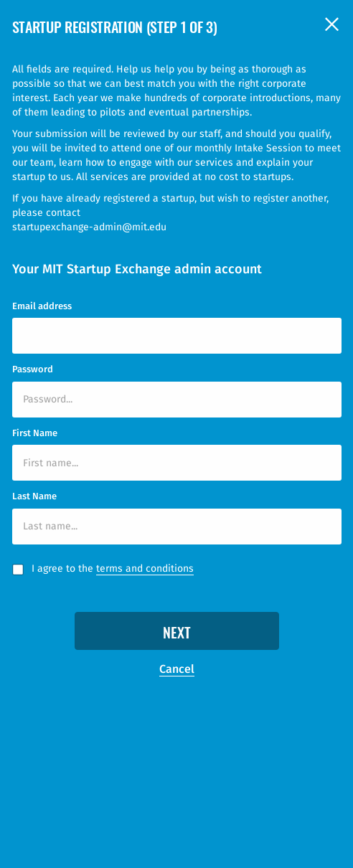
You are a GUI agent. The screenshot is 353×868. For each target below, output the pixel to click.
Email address (42, 306)
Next (177, 634)
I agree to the (113, 569)
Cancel (177, 669)
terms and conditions (145, 569)
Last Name (34, 496)
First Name (35, 433)
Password (33, 369)
